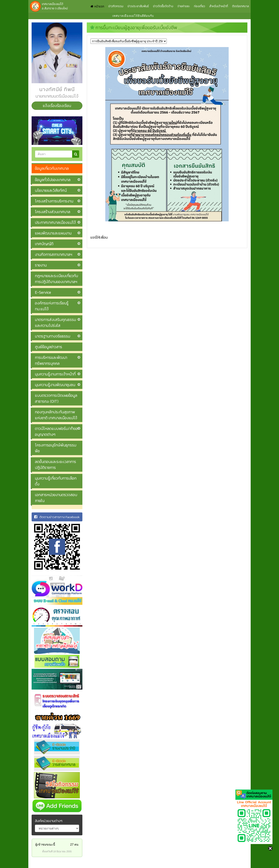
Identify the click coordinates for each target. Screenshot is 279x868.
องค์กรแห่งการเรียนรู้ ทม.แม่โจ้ (52, 306)
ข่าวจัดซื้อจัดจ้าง (163, 6)
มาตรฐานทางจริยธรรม (53, 336)
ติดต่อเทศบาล (241, 6)
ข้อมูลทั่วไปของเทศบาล (53, 180)
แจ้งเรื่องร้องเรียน (57, 106)
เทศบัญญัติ (44, 244)
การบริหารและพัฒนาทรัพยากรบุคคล (51, 360)
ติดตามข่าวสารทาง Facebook (57, 517)
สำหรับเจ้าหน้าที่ (219, 6)
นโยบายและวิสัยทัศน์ (51, 190)
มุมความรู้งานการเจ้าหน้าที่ (55, 374)
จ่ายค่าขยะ (184, 6)
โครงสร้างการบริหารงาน (54, 201)
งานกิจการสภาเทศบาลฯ (54, 254)
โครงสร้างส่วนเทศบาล (53, 212)
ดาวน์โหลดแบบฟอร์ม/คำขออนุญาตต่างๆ (56, 431)
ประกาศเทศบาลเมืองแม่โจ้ (55, 222)
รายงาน (41, 265)
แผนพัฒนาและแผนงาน (53, 233)
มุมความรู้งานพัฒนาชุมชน (55, 385)
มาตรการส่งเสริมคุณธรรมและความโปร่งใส (55, 322)
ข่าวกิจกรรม (116, 6)
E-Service (43, 292)
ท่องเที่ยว (200, 6)
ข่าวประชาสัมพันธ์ (138, 6)
